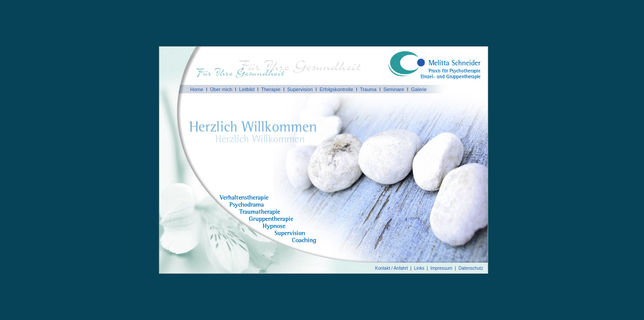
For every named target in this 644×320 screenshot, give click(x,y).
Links (419, 268)
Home (197, 89)
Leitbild (247, 89)
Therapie (271, 89)
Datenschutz (471, 268)
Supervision (300, 89)
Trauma (368, 89)
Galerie (419, 89)
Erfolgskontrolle (336, 89)
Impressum (441, 268)
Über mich (221, 89)
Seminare (394, 89)
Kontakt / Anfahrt (391, 268)
